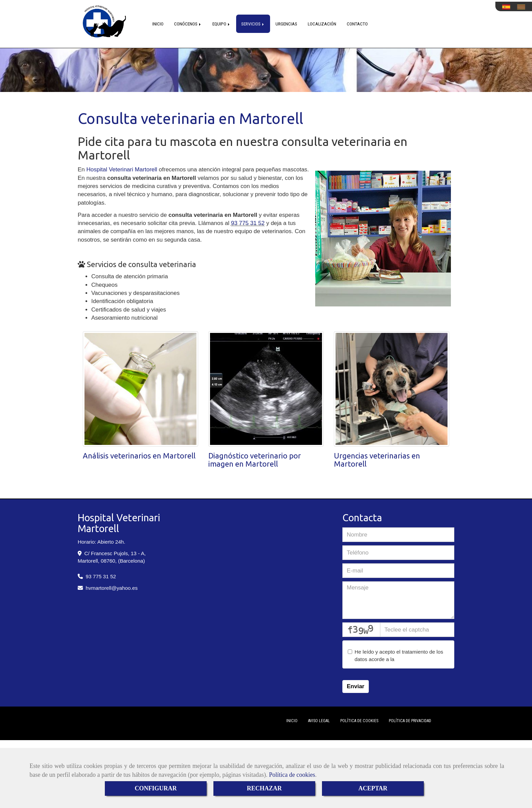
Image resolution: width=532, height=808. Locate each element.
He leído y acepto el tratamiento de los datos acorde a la (396, 655)
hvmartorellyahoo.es (112, 588)
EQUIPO (222, 24)
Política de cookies (292, 775)
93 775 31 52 (248, 223)
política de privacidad (420, 659)
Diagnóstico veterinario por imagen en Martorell (255, 460)
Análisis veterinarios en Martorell (139, 456)
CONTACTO (357, 24)
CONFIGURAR (156, 788)
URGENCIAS (286, 24)
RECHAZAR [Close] (264, 788)
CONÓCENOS (188, 24)
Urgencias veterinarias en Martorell (377, 460)
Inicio (292, 721)
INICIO (158, 24)
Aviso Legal (319, 721)
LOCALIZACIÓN (322, 24)
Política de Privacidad (410, 721)
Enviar (356, 686)
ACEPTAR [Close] (373, 788)
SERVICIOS (253, 24)
